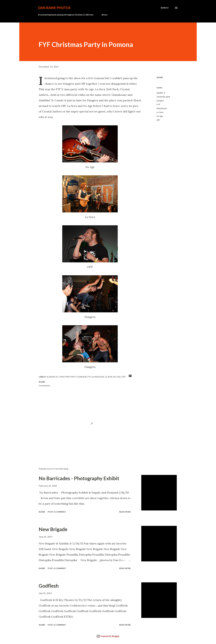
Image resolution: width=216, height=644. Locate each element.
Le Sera (160, 112)
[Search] (165, 8)
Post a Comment (57, 512)
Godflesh (49, 586)
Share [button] (160, 77)
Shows (104, 15)
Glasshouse (162, 108)
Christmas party (163, 97)
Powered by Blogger (108, 636)
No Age (160, 116)
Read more (125, 512)
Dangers (160, 101)
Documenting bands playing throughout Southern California (66, 15)
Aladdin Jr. (161, 93)
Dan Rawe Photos (54, 8)
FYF (158, 105)
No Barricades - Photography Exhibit (79, 478)
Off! (158, 120)
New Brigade (53, 529)
